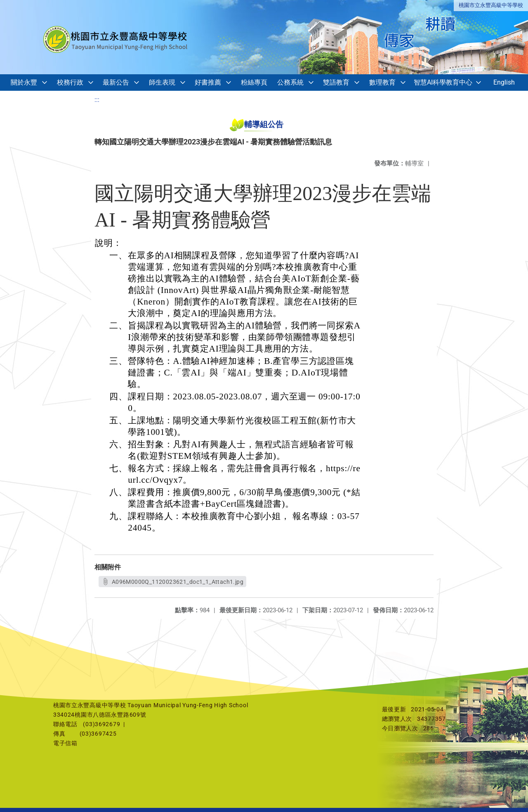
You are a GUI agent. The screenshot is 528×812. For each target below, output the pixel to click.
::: (97, 100)
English (504, 82)
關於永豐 (24, 82)
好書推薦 (208, 82)
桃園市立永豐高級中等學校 (491, 5)
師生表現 (162, 82)
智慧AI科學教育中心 (443, 82)
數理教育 (382, 82)
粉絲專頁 (254, 82)
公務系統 (290, 82)
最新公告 (116, 82)
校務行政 (70, 82)
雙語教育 (336, 82)
